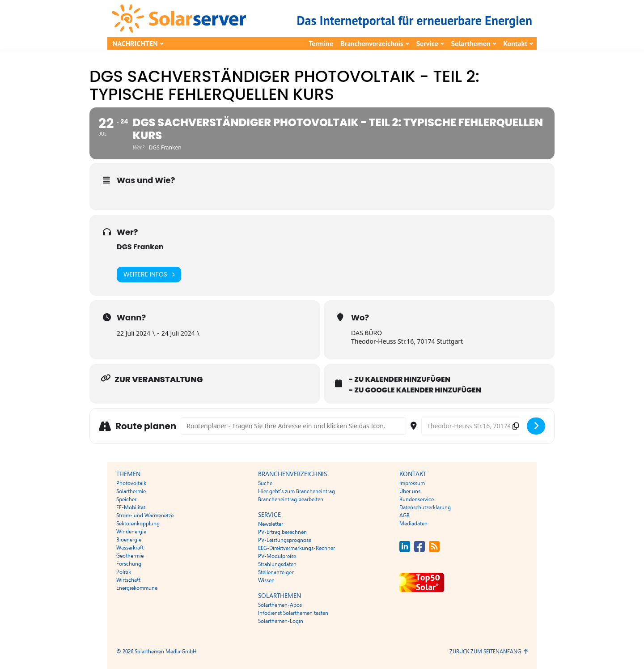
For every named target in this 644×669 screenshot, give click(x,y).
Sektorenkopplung (138, 524)
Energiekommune (137, 588)
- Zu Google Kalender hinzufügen (415, 390)
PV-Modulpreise (277, 556)
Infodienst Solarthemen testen (293, 613)
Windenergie (131, 532)
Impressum (412, 483)
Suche (265, 483)
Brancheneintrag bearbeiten (291, 499)
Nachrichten (135, 43)
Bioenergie (129, 540)
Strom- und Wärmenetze (145, 516)
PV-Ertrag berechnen (282, 532)
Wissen (266, 580)
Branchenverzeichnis (372, 43)
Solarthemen (471, 43)
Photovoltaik (131, 483)
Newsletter (271, 524)
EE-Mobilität (131, 507)
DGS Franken (140, 247)
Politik (124, 572)
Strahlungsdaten (277, 564)
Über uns (410, 491)
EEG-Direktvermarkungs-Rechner (297, 548)
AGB (405, 516)
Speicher (126, 499)
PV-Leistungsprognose (285, 540)
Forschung (129, 564)
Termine (321, 43)
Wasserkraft (130, 548)
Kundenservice (417, 499)
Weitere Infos (149, 275)
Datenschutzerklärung (425, 507)
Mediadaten (413, 524)
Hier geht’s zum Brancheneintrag (297, 491)
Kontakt (515, 43)
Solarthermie (131, 491)
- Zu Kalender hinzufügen (400, 379)
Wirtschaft (128, 580)
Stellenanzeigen (276, 572)
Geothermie (130, 556)
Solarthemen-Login (281, 621)
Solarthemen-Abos (280, 605)
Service (427, 43)
